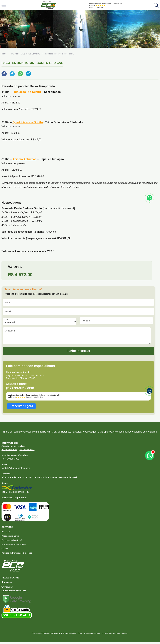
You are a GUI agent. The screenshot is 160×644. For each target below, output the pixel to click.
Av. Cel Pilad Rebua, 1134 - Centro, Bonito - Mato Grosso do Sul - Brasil (41, 480)
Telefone (86, 321)
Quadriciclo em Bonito (28, 122)
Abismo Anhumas (24, 159)
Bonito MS (6, 534)
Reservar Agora (22, 408)
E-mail (8, 311)
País (6, 319)
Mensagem (10, 331)
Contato (5, 551)
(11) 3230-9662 (27, 452)
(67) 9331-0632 (9, 452)
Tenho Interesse (79, 353)
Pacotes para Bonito (10, 538)
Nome (7, 302)
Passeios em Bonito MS (12, 542)
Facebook (7, 585)
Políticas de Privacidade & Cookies (17, 555)
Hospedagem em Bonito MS (14, 547)
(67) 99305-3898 (11, 461)
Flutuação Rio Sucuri (27, 92)
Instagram (7, 589)
